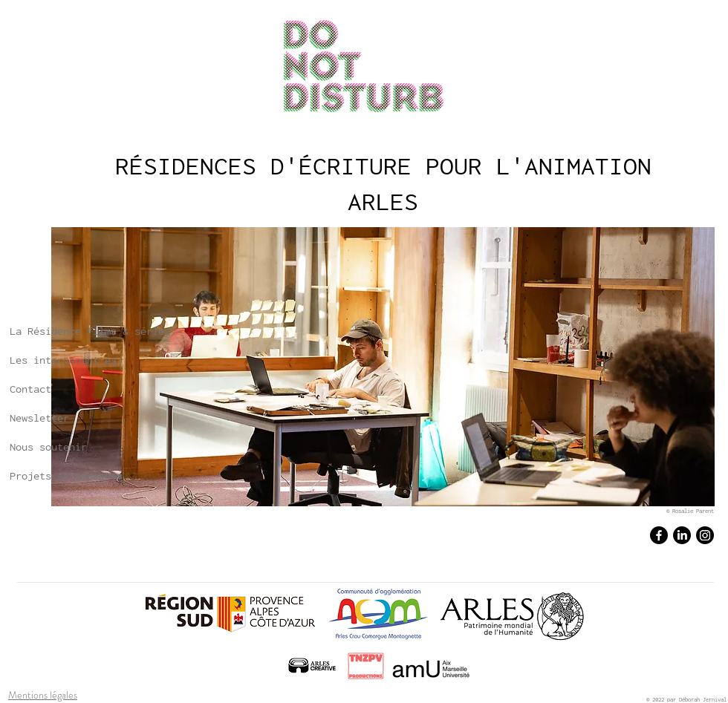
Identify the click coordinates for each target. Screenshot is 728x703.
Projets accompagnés (66, 476)
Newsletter (39, 418)
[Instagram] (705, 535)
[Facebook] (659, 535)
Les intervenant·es (63, 360)
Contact (30, 389)
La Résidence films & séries (90, 331)
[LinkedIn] (682, 535)
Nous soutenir (48, 447)
